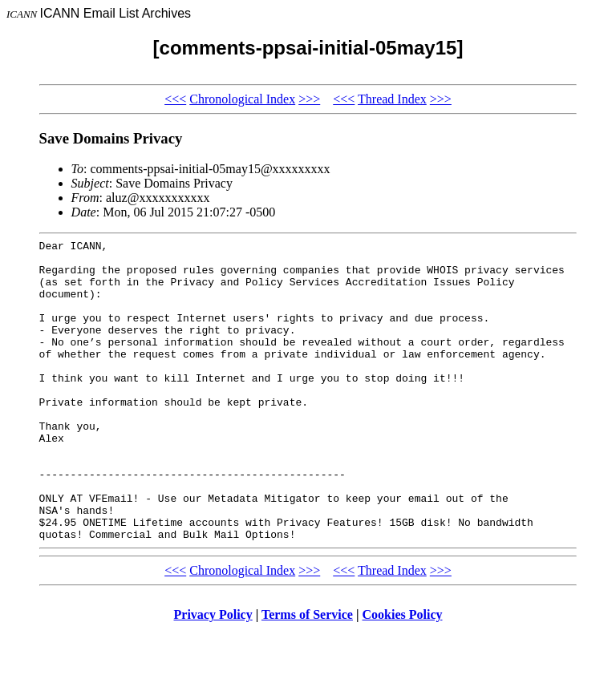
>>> (309, 99)
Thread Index (392, 99)
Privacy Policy (213, 675)
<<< (175, 99)
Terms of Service (307, 675)
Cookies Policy (403, 675)
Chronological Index (242, 99)
